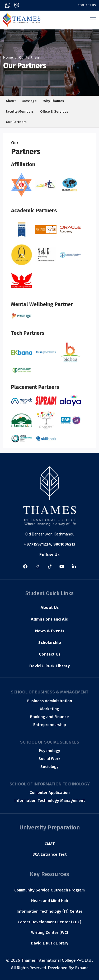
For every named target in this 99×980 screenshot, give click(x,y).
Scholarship (50, 643)
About (11, 101)
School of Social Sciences (50, 742)
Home (8, 57)
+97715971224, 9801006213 (49, 545)
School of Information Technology (50, 784)
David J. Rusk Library (50, 666)
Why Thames (54, 101)
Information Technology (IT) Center (49, 911)
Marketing (50, 709)
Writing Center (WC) (50, 933)
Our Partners (16, 122)
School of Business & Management (50, 692)
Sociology (49, 767)
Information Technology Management (50, 801)
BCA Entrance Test (49, 854)
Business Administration (50, 701)
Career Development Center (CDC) (49, 922)
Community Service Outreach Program (49, 890)
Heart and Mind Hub (50, 901)
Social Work (49, 759)
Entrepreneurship (50, 725)
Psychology (49, 751)
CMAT (50, 844)
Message (30, 101)
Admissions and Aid (49, 620)
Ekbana (82, 968)
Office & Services (54, 111)
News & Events (50, 631)
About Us (49, 608)
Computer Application (50, 793)
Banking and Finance (49, 717)
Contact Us (87, 5)
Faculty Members (20, 111)
